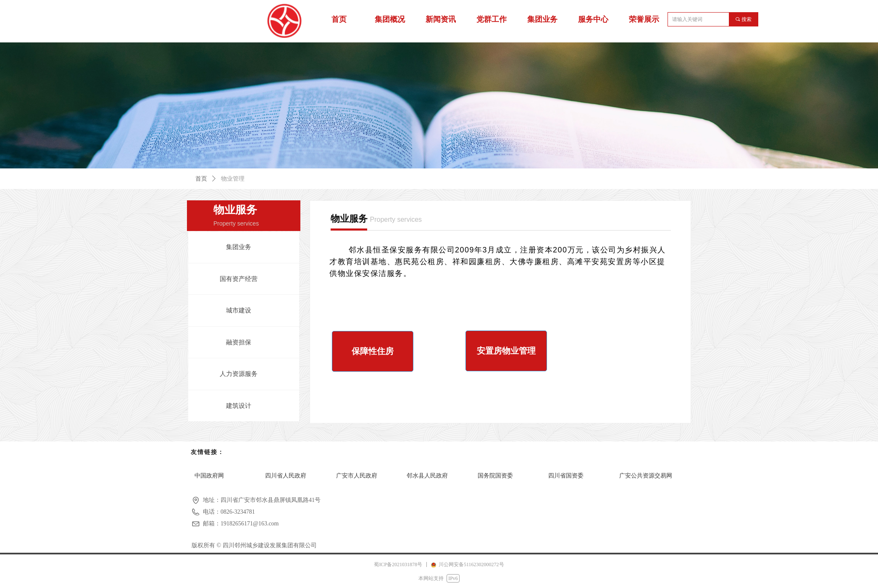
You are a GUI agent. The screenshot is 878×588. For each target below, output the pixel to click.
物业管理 (233, 179)
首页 (201, 179)
